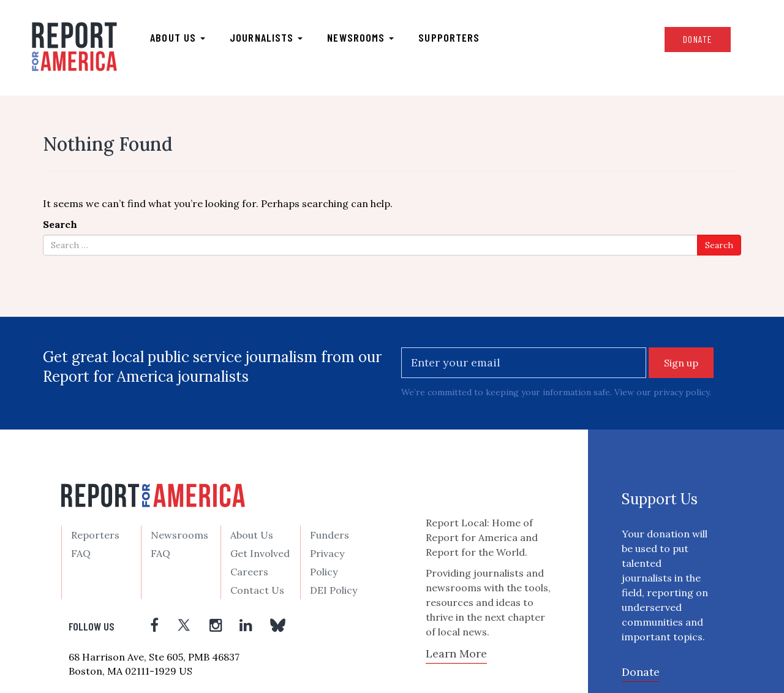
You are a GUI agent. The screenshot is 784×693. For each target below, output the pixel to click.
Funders (330, 535)
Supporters (449, 37)
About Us (252, 535)
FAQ (81, 553)
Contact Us (257, 590)
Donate (698, 39)
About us (178, 37)
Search (60, 224)
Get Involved (260, 553)
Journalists (266, 37)
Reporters (95, 535)
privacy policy (681, 392)
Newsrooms (360, 37)
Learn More (456, 653)
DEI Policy (334, 590)
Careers (249, 572)
